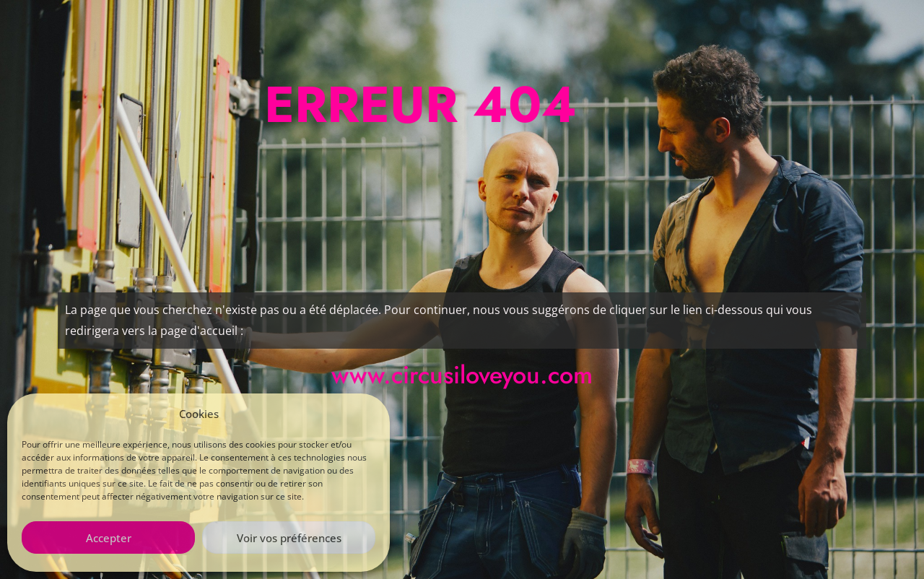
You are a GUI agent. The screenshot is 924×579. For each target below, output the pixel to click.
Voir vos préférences (289, 538)
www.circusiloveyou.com (462, 375)
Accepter (109, 538)
